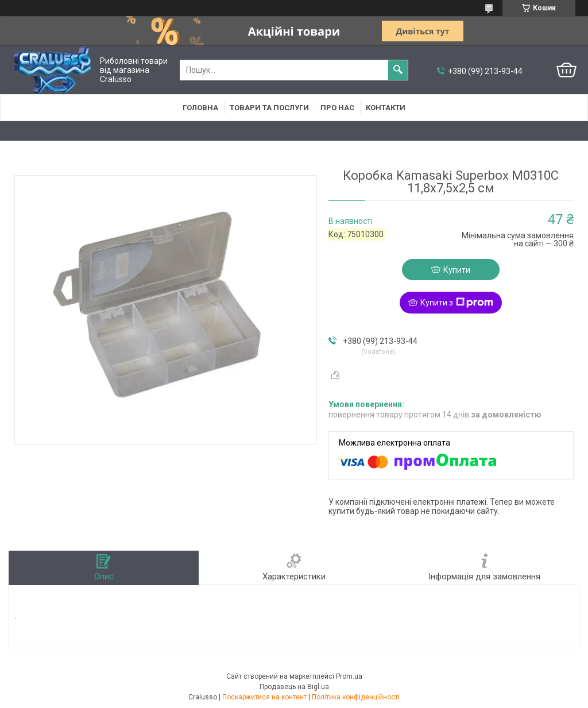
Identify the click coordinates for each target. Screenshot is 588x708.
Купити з (457, 303)
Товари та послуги (269, 108)
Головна (200, 108)
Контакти (386, 108)
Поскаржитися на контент (264, 697)
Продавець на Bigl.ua (294, 687)
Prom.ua (349, 676)
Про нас (337, 108)
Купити (457, 270)
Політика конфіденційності (356, 697)
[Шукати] (398, 70)
